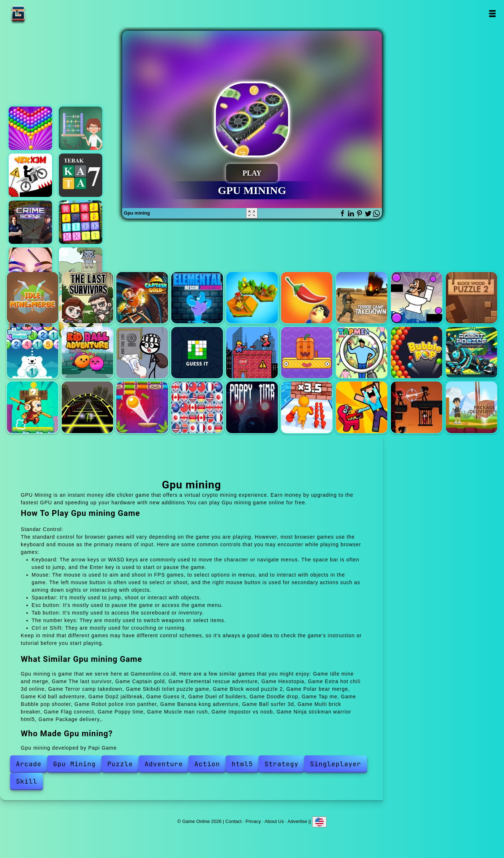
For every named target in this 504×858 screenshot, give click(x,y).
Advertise (297, 821)
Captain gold (142, 298)
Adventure (164, 764)
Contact (234, 821)
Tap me (362, 353)
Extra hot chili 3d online (307, 298)
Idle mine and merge (33, 298)
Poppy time (252, 407)
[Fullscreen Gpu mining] (252, 213)
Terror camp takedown (362, 298)
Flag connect (197, 407)
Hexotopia (252, 298)
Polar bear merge (33, 353)
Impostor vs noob (362, 407)
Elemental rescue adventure (197, 298)
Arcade (29, 764)
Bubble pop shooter (417, 353)
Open (492, 14)
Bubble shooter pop (30, 128)
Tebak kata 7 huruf (81, 175)
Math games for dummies (81, 128)
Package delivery (471, 407)
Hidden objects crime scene (30, 222)
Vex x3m (30, 175)
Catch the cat (81, 269)
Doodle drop (307, 353)
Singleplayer (336, 764)
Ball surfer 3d (87, 407)
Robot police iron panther (471, 353)
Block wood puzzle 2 (471, 298)
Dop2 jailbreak (142, 353)
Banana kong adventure (33, 407)
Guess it (197, 353)
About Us (274, 821)
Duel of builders (252, 353)
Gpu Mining (74, 764)
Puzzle (120, 764)
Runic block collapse (81, 222)
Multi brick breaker (142, 407)
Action (207, 764)
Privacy (253, 821)
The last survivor (87, 298)
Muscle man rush (307, 407)
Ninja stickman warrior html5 (417, 407)
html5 (242, 764)
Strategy (281, 764)
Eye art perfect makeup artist (30, 269)
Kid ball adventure (87, 353)
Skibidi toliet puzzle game (417, 298)
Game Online (41, 14)
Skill (27, 781)
